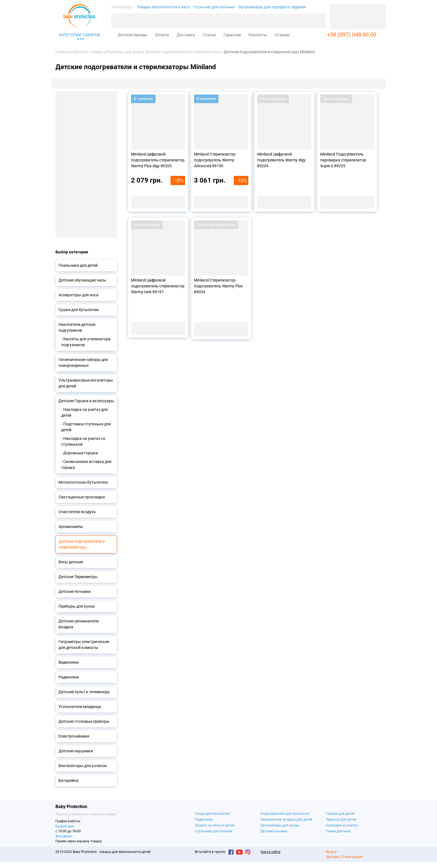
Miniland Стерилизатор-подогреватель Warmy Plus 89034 (218, 286)
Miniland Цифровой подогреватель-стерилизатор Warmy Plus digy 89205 (158, 160)
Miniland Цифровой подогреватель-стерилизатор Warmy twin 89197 (158, 286)
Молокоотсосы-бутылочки (83, 482)
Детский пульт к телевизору (84, 692)
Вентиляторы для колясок (83, 766)
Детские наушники (76, 751)
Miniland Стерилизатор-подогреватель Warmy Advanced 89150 (215, 160)
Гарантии (232, 35)
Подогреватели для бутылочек (285, 814)
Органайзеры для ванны (280, 825)
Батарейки (68, 780)
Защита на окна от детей (215, 825)
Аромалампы (71, 527)
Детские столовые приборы (84, 721)
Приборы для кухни (77, 606)
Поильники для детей (78, 265)
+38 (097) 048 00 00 (352, 35)
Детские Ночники (75, 591)
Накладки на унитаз (342, 825)
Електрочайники (74, 736)
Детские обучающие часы (82, 280)
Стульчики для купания (214, 831)
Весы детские (71, 562)
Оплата (162, 35)
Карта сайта (270, 852)
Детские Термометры (78, 577)
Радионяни (69, 677)
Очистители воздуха (77, 512)
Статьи (209, 35)
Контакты (258, 35)
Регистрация (353, 857)
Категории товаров (80, 35)
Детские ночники (274, 831)
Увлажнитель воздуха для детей (286, 819)
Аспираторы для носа (78, 295)
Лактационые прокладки (82, 497)
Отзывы (282, 35)
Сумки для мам (338, 831)
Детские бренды (133, 35)
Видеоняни (69, 662)
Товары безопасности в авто (163, 7)
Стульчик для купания (214, 7)
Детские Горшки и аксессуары (86, 401)
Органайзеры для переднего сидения (272, 7)
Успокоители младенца (80, 707)
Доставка (186, 35)
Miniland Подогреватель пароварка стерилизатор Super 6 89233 (343, 160)
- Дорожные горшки (80, 453)
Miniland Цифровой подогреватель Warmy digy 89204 (281, 160)
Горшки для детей (340, 814)
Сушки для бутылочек (79, 310)
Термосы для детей (341, 819)
